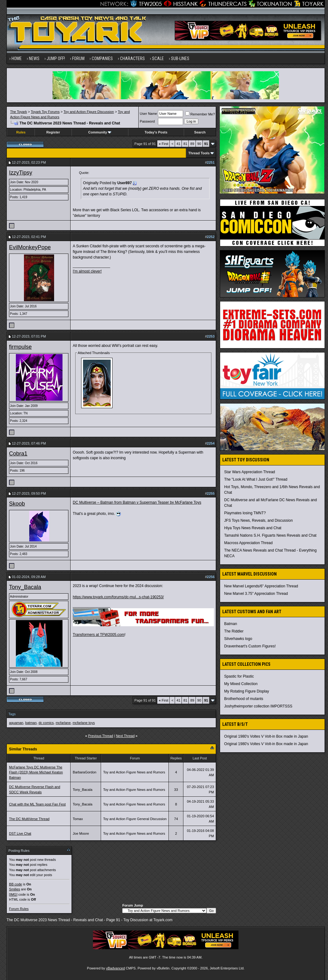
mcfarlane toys (84, 723)
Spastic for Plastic (239, 676)
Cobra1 (18, 454)
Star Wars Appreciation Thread (249, 472)
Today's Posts (156, 132)
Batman (231, 624)
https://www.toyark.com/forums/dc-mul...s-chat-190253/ (118, 597)
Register (53, 132)
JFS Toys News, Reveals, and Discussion (259, 520)
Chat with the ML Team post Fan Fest (37, 804)
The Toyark (18, 112)
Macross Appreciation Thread (248, 543)
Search (200, 132)
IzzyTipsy (21, 173)
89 (192, 144)
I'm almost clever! (87, 271)
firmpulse (20, 347)
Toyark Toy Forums (45, 112)
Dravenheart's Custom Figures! (250, 646)
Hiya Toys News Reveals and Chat (253, 528)
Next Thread (125, 736)
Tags (12, 714)
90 (199, 144)
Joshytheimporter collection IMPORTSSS (258, 706)
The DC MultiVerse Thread (29, 819)
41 (178, 144)
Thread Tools (199, 153)
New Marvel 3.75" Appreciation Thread (256, 594)
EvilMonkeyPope (30, 247)
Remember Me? (200, 114)
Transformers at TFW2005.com (99, 635)
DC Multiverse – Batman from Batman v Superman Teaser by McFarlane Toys (137, 502)
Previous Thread (101, 736)
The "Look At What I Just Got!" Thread (256, 479)
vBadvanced (115, 968)
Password (147, 121)
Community (100, 132)
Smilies (14, 889)
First (164, 144)
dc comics (46, 723)
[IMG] (13, 894)
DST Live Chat (20, 833)
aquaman (16, 723)
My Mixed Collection (241, 684)
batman (31, 723)
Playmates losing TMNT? (245, 513)
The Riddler (234, 631)
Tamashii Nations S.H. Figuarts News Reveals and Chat (270, 535)
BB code (16, 884)
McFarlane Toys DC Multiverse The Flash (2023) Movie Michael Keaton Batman (36, 772)
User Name (149, 114)
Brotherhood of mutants (244, 699)
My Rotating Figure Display (247, 691)
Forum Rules (19, 909)
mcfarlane (63, 723)
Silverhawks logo (238, 639)
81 (185, 144)
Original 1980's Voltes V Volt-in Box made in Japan (266, 736)
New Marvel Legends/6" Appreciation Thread (261, 586)
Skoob (17, 504)
